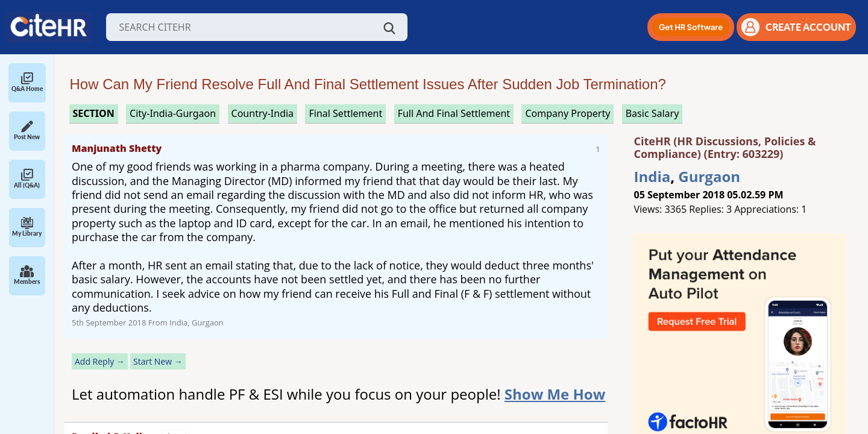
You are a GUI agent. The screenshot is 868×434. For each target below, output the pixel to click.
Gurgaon (709, 176)
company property (568, 113)
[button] (691, 27)
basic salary (653, 113)
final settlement (345, 113)
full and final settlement (454, 113)
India (653, 176)
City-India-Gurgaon (173, 113)
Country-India (263, 113)
